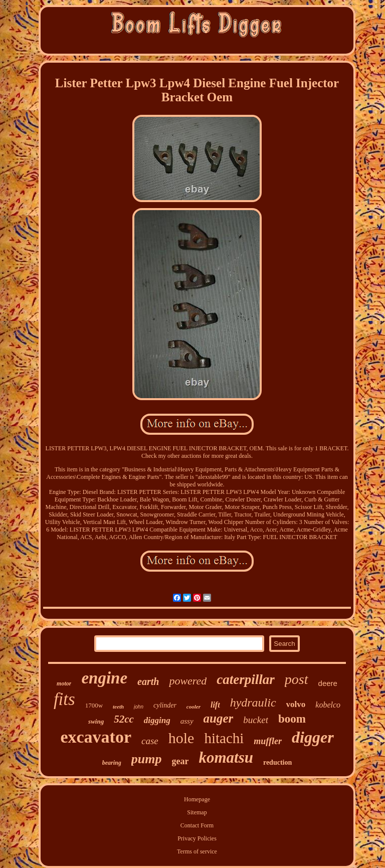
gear (180, 761)
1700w (94, 705)
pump (147, 759)
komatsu (226, 757)
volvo (296, 704)
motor (64, 683)
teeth (118, 707)
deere (328, 683)
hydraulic (253, 703)
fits (64, 699)
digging (157, 720)
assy (187, 721)
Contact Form (197, 825)
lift (215, 705)
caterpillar (246, 679)
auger (219, 718)
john (139, 707)
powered (188, 681)
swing (96, 721)
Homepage (197, 799)
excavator (96, 737)
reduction (277, 762)
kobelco (328, 705)
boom (292, 719)
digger (313, 737)
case (150, 741)
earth (148, 681)
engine (104, 678)
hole (181, 738)
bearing (112, 763)
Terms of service (197, 851)
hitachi (224, 738)
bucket (256, 720)
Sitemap (197, 812)
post (297, 679)
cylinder (165, 705)
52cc (124, 719)
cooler (194, 707)
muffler (268, 741)
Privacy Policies (197, 838)
